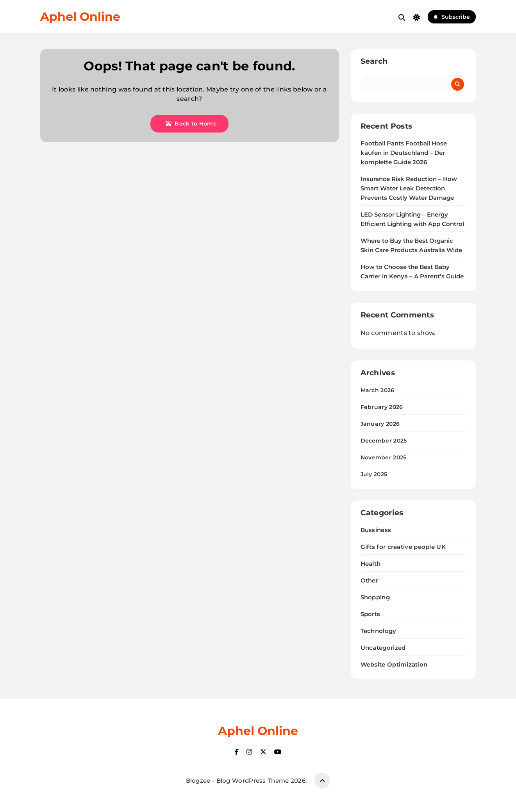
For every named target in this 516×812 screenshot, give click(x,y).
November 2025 (384, 457)
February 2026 (382, 407)
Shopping (375, 597)
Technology (379, 631)
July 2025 (374, 474)
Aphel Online (80, 17)
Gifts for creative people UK (403, 547)
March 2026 (378, 390)
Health (371, 564)
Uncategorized (383, 648)
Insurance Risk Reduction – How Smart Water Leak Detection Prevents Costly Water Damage (409, 188)
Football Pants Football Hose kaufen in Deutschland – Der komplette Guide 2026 (404, 153)
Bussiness (376, 530)
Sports (370, 614)
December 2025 (384, 441)
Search (374, 61)
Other (370, 580)
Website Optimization (394, 664)
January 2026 (380, 424)
